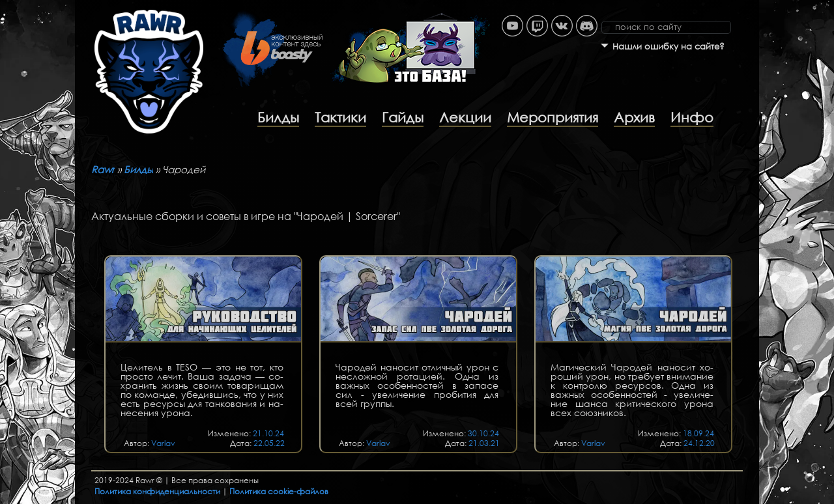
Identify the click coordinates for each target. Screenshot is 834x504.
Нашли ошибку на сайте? (669, 47)
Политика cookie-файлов (279, 491)
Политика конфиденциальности (157, 491)
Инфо (692, 117)
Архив (634, 117)
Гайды (403, 117)
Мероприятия (553, 117)
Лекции (465, 117)
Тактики (340, 117)
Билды (278, 117)
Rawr (103, 169)
